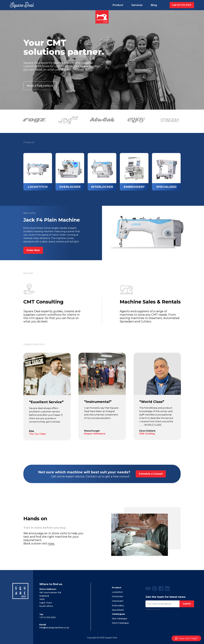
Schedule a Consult (151, 474)
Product (118, 5)
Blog (154, 5)
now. (51, 543)
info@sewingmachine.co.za (54, 628)
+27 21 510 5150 (48, 617)
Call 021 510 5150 (181, 5)
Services (137, 5)
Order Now (33, 250)
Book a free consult (40, 86)
